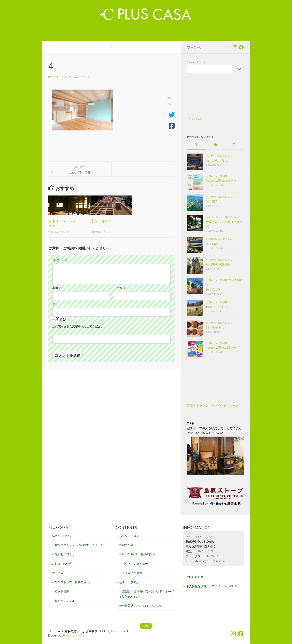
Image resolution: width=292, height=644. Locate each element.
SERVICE (104, 36)
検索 (239, 69)
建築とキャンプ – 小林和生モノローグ (213, 405)
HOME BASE (195, 119)
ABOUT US (80, 36)
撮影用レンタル (65, 601)
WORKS (129, 36)
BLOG (175, 36)
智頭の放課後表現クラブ (223, 181)
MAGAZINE (153, 36)
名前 (57, 288)
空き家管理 (62, 592)
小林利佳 (211, 156)
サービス (58, 573)
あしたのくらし (217, 160)
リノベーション (215, 217)
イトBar (211, 244)
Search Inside (196, 62)
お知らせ (211, 176)
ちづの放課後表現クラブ (223, 348)
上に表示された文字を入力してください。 (79, 326)
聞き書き (212, 201)
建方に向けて (101, 221)
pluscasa (60, 77)
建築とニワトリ (217, 307)
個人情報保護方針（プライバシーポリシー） (215, 586)
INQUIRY (223, 36)
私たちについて (62, 536)
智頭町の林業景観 (218, 264)
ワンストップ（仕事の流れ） (73, 582)
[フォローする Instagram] (235, 47)
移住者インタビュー (135, 564)
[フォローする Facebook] (241, 47)
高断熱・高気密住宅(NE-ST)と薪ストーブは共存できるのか (146, 594)
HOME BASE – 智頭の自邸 (138, 554)
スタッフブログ (129, 536)
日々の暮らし (215, 327)
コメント (60, 260)
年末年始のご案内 (146, 221)
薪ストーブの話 (129, 582)
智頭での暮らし (226, 156)
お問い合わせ (195, 577)
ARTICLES (196, 36)
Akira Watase (74, 635)
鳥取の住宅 (231, 217)
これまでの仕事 (62, 564)
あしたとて (214, 289)
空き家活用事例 (132, 573)
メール (120, 288)
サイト (57, 304)
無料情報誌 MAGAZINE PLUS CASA (141, 606)
